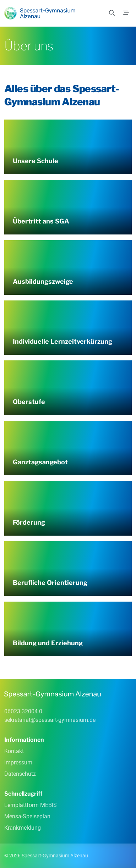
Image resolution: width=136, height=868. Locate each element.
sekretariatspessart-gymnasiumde (50, 720)
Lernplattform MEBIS (31, 805)
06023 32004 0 (23, 711)
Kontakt (14, 751)
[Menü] (126, 13)
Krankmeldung (23, 828)
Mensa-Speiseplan (27, 816)
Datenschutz (20, 774)
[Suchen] (112, 13)
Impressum (18, 762)
